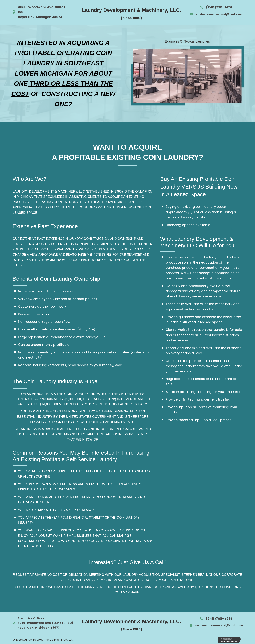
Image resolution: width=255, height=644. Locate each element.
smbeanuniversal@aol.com (220, 14)
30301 (22, 623)
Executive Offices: (31, 618)
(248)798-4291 (219, 7)
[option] (187, 76)
